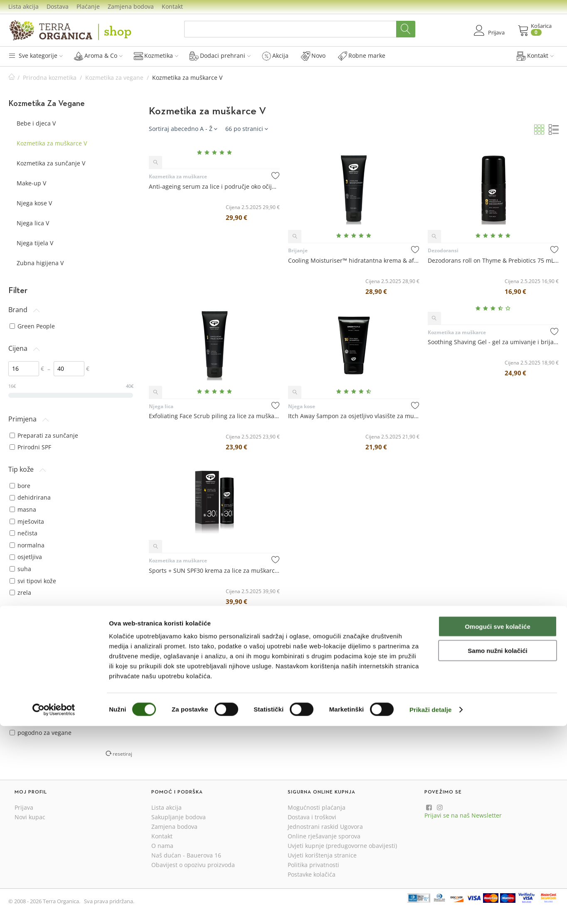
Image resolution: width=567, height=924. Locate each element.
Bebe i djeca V (36, 123)
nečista (23, 533)
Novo (313, 56)
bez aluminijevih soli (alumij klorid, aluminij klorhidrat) (62, 705)
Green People (32, 326)
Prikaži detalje (431, 908)
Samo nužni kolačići (497, 849)
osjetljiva (26, 557)
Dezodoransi (443, 250)
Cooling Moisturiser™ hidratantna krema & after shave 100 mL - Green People (354, 260)
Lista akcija (23, 6)
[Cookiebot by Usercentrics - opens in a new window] (54, 908)
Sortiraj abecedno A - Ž (183, 129)
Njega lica (161, 406)
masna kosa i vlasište (43, 627)
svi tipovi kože (33, 581)
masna (23, 509)
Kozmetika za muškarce (178, 176)
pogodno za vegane (41, 733)
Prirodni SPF (30, 447)
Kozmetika (156, 56)
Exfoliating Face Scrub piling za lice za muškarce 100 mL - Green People (214, 416)
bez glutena (30, 721)
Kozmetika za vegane (114, 78)
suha (20, 569)
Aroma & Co (98, 56)
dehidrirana (30, 497)
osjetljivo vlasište (37, 638)
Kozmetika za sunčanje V (51, 163)
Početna (12, 78)
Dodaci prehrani (220, 56)
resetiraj (122, 754)
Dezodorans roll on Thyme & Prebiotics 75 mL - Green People (493, 260)
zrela (20, 593)
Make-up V (31, 183)
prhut (21, 650)
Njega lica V (33, 223)
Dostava (58, 6)
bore (20, 486)
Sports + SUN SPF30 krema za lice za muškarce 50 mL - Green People (214, 570)
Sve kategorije (36, 55)
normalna (27, 545)
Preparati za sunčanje (44, 435)
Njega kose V (34, 203)
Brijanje (298, 250)
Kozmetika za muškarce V (52, 143)
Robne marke (362, 56)
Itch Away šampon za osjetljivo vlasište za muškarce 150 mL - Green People (354, 416)
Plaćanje (88, 6)
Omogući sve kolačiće (498, 824)
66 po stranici (247, 129)
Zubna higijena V (40, 263)
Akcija (275, 56)
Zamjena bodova (131, 6)
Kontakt (172, 6)
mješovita (27, 521)
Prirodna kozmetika (50, 78)
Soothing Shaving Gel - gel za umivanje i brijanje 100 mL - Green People (493, 342)
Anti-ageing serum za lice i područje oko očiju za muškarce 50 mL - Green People (214, 186)
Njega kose (302, 406)
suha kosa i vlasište (40, 662)
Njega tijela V (35, 243)
